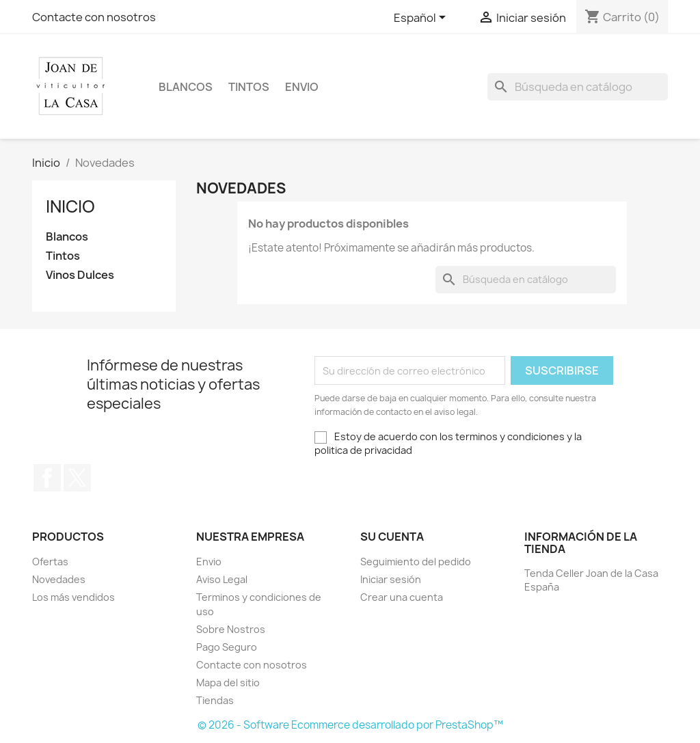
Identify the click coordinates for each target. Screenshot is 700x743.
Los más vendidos (73, 597)
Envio (302, 87)
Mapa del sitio (228, 683)
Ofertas (50, 562)
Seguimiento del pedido (416, 562)
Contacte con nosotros (94, 17)
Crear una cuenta (402, 597)
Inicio (70, 206)
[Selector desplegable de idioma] (422, 18)
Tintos (249, 87)
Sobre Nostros (231, 629)
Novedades (59, 579)
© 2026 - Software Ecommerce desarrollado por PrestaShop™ (350, 725)
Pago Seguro (227, 647)
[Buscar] (578, 87)
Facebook (47, 478)
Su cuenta (392, 537)
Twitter (77, 478)
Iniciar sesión (391, 579)
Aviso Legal (222, 579)
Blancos (186, 87)
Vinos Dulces (80, 275)
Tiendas (215, 700)
